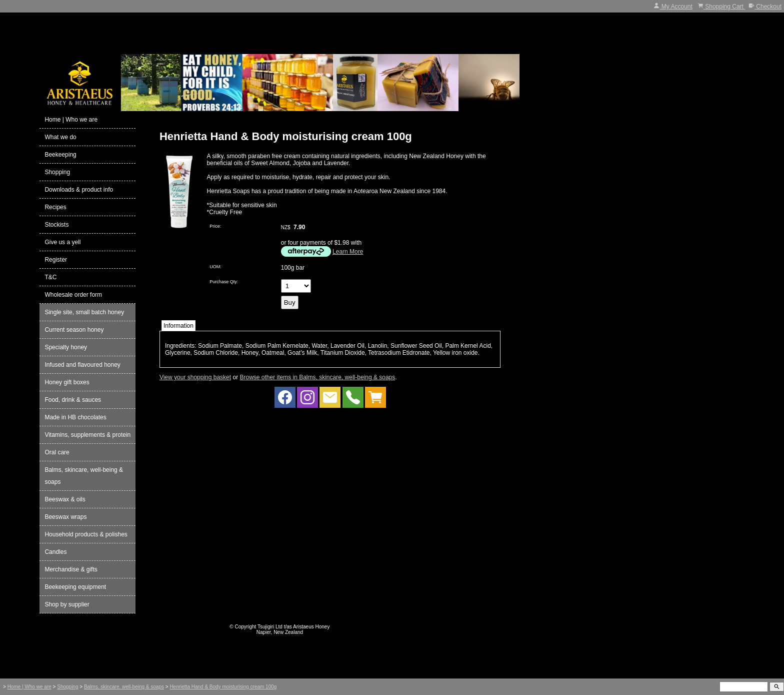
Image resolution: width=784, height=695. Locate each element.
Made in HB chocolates (75, 417)
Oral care (57, 452)
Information (178, 326)
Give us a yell (62, 242)
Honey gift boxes (67, 382)
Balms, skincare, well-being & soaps (84, 476)
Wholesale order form (73, 295)
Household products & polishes (86, 534)
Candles (55, 552)
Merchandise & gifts (71, 569)
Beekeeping (60, 155)
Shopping (57, 172)
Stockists (56, 225)
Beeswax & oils (65, 499)
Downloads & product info (79, 190)
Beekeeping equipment (75, 587)
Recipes (55, 207)
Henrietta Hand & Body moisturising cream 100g (223, 687)
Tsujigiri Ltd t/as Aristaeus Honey (294, 627)
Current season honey (74, 330)
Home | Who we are (71, 120)
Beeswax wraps (65, 517)
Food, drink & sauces (73, 400)
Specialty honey (66, 347)
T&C (50, 277)
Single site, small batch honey (84, 312)
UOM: (215, 267)
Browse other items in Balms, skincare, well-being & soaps (317, 377)
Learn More (348, 252)
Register (56, 260)
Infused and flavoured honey (82, 365)
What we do (60, 137)
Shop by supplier (67, 604)
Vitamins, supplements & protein (87, 435)
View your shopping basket (195, 377)
